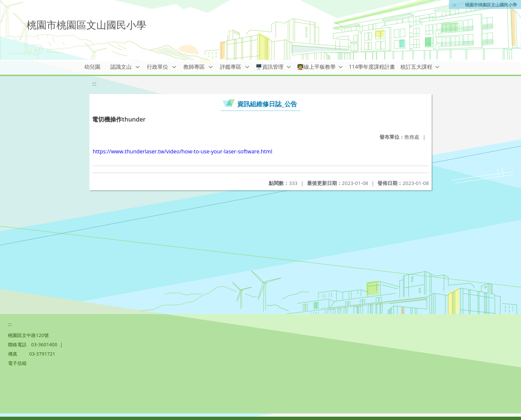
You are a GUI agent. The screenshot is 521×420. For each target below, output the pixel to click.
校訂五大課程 (416, 67)
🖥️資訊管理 (269, 67)
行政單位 (157, 67)
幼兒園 (92, 67)
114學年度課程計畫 (372, 67)
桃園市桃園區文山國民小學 (491, 5)
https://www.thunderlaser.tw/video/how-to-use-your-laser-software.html (182, 151)
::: (455, 5)
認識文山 (121, 67)
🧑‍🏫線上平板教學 (316, 67)
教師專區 (194, 67)
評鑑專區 (231, 67)
